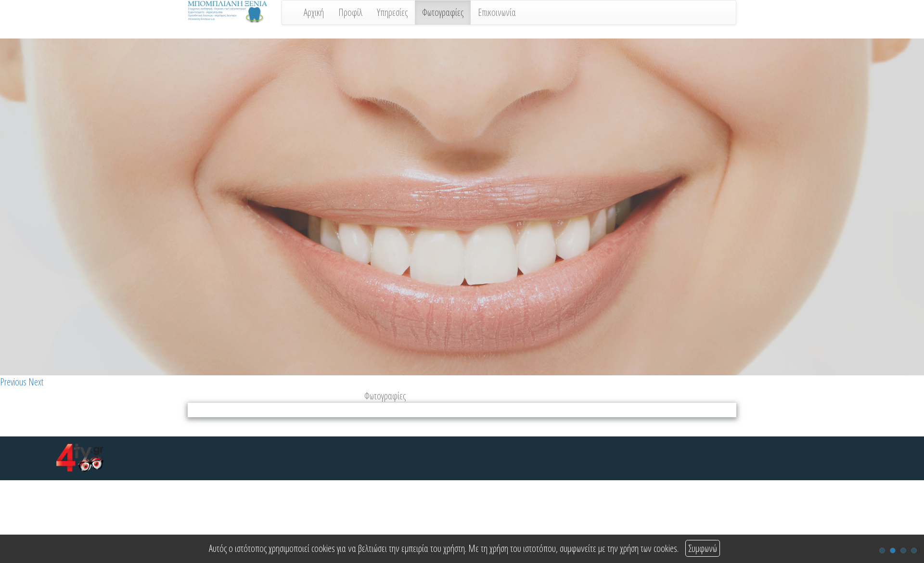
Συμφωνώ (703, 548)
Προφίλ (350, 12)
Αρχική (314, 12)
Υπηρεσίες (392, 12)
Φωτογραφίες (443, 12)
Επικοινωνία (497, 12)
